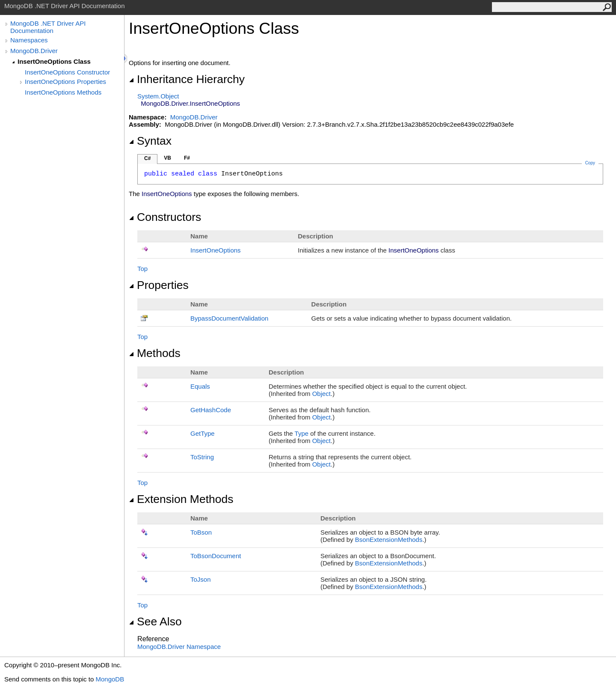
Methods (155, 353)
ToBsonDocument (216, 556)
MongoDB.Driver (34, 51)
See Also (155, 622)
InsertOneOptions (216, 250)
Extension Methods (181, 499)
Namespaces (29, 40)
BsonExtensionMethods (389, 540)
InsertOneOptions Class (54, 61)
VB (167, 158)
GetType (203, 433)
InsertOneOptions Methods (63, 92)
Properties (159, 285)
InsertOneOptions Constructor (67, 72)
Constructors (165, 217)
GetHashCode (211, 410)
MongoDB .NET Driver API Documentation (48, 27)
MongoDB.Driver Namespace (179, 647)
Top (142, 269)
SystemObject (158, 96)
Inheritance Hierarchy (187, 79)
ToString (202, 457)
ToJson (201, 579)
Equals (200, 386)
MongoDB (110, 679)
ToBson (201, 532)
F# (187, 158)
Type (302, 433)
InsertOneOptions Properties (65, 82)
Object (321, 394)
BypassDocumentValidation (229, 318)
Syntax (150, 141)
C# (147, 158)
